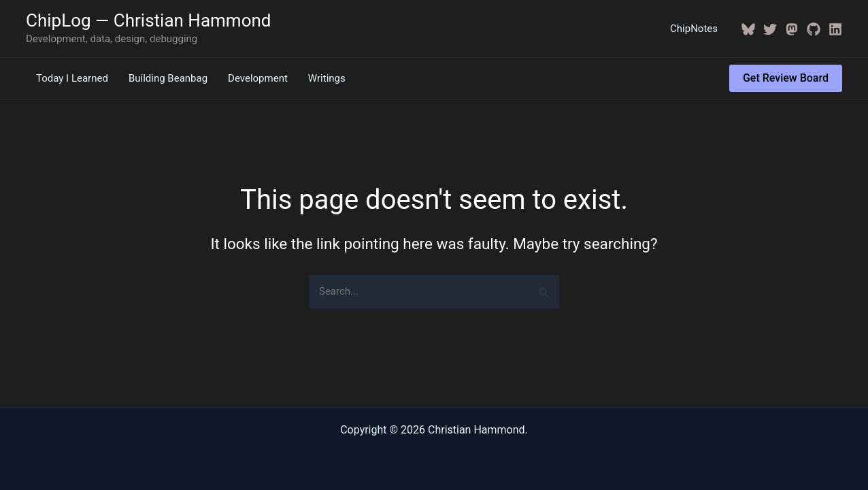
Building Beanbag (168, 78)
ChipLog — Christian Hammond (149, 20)
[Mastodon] (792, 29)
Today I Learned (72, 78)
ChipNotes (694, 29)
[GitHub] (814, 29)
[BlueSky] (748, 29)
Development (258, 78)
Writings (327, 78)
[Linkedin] (835, 29)
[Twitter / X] (770, 29)
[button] (786, 78)
